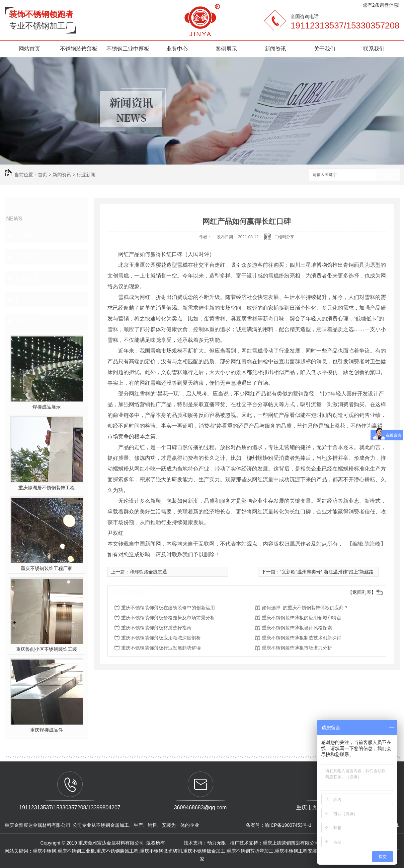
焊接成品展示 (47, 407)
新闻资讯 (275, 49)
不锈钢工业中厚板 (128, 49)
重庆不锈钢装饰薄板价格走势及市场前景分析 (168, 618)
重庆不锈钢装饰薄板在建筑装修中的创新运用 (168, 608)
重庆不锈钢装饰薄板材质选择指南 (156, 628)
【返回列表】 (362, 592)
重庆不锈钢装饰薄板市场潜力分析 (297, 648)
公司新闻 (27, 235)
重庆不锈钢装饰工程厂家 (47, 568)
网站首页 (29, 49)
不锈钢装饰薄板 (79, 49)
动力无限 (217, 843)
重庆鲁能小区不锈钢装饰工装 (47, 649)
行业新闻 (86, 175)
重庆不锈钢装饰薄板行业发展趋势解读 (161, 648)
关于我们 (325, 49)
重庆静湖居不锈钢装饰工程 (47, 488)
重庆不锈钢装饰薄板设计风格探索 (297, 628)
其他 (21, 300)
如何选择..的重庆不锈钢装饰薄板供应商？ (305, 608)
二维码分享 (284, 237)
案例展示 (226, 49)
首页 (43, 175)
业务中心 (177, 49)
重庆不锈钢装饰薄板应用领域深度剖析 (161, 638)
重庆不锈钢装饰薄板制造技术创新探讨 (302, 638)
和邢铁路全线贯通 (148, 572)
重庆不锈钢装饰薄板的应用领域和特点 (302, 618)
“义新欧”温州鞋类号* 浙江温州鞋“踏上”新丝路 (327, 572)
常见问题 (27, 278)
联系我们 (374, 49)
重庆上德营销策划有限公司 (292, 843)
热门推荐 (27, 321)
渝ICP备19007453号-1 (288, 825)
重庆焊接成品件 (47, 730)
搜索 (388, 175)
